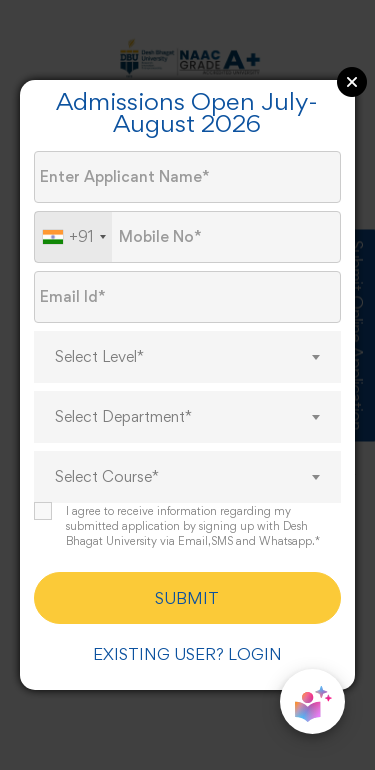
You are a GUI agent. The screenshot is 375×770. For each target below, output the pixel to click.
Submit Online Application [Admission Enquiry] (357, 335)
